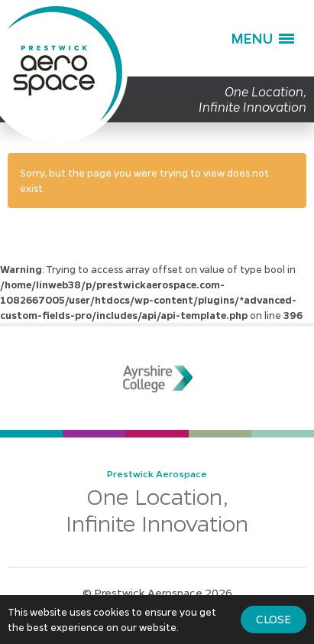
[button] (262, 38)
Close (274, 619)
